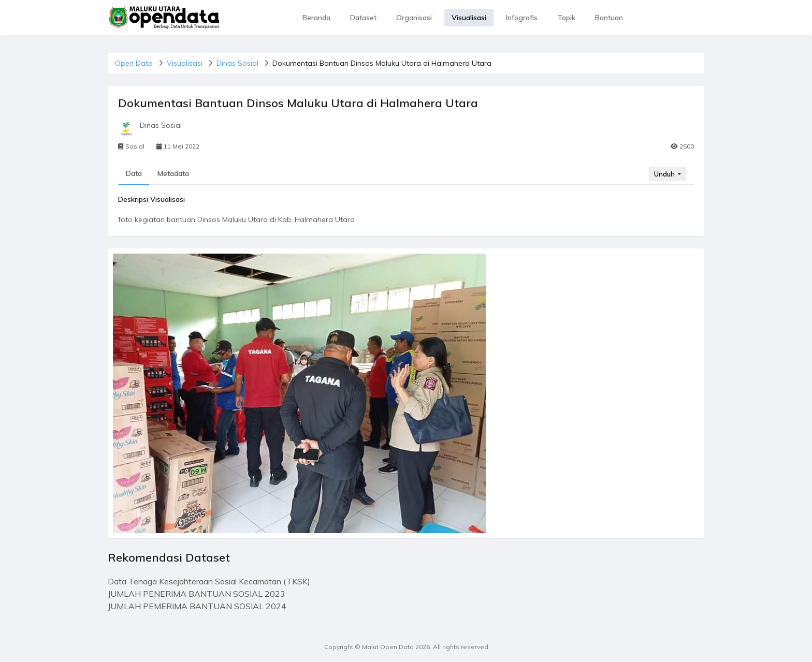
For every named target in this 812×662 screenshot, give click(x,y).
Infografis (522, 18)
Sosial (131, 146)
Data (134, 173)
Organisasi (414, 18)
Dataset (363, 18)
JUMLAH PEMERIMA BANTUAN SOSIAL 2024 (197, 606)
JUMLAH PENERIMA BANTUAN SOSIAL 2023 (197, 594)
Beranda (316, 18)
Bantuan (609, 18)
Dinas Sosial (237, 63)
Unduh (665, 174)
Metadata (173, 173)
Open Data (134, 63)
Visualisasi (469, 18)
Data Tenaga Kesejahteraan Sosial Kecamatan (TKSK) (209, 581)
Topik (566, 18)
